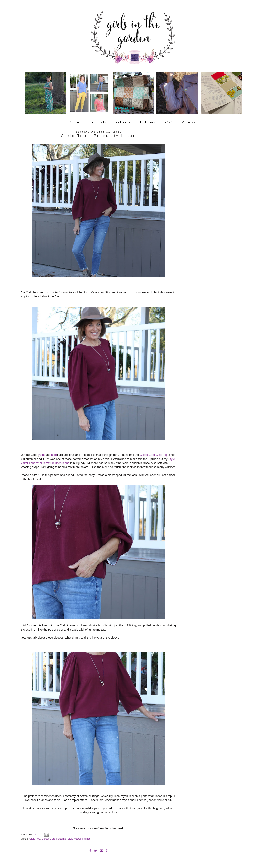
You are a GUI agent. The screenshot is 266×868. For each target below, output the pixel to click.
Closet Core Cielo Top (154, 453)
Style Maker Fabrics (79, 836)
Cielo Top (35, 836)
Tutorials (98, 121)
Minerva (189, 121)
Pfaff (169, 121)
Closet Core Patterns (54, 836)
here (42, 453)
